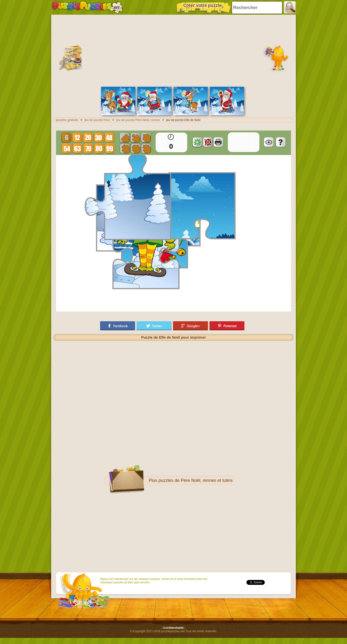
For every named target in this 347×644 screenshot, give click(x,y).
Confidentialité (173, 628)
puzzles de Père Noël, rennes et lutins (195, 480)
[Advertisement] (173, 50)
